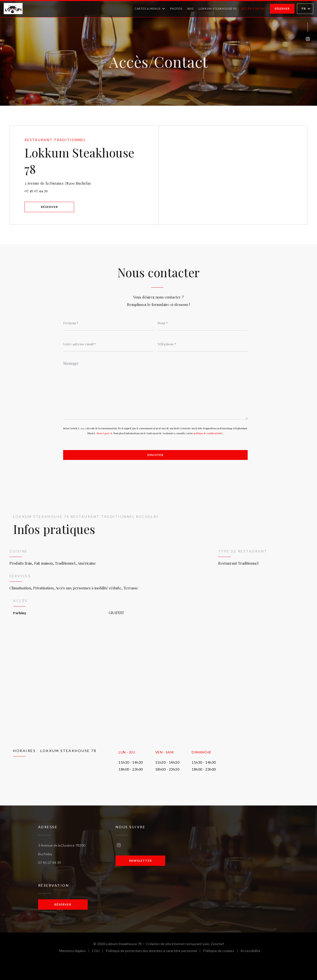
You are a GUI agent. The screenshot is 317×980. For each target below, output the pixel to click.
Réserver (282, 9)
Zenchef (217, 944)
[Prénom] (108, 323)
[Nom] (203, 323)
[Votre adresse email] (108, 344)
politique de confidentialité (208, 433)
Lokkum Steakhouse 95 (218, 8)
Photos (176, 9)
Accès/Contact (254, 9)
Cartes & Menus (150, 9)
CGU (99, 951)
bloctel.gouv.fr (104, 433)
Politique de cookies (222, 951)
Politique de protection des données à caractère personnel (153, 951)
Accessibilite (250, 951)
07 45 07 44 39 (36, 191)
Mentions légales (76, 951)
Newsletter (140, 861)
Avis (190, 9)
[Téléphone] (203, 344)
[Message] (155, 389)
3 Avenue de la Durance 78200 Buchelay (83, 183)
